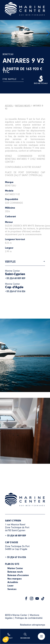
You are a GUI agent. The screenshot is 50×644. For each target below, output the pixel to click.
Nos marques (15, 579)
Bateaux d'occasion (18, 576)
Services (12, 589)
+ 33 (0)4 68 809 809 (15, 536)
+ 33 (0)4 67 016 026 (15, 557)
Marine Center (15, 569)
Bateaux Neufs (23, 105)
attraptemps (39, 625)
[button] (48, 33)
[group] (25, 33)
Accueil (9, 105)
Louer (10, 586)
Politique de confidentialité (29, 618)
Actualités (13, 582)
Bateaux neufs (15, 572)
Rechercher (25, 636)
